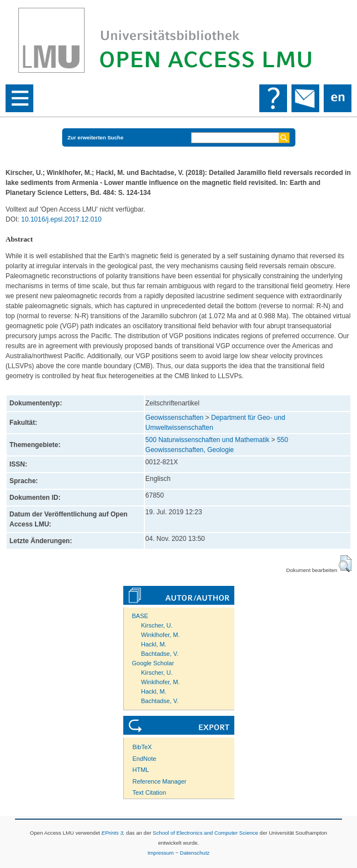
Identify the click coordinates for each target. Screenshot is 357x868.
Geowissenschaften (175, 418)
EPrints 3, (113, 833)
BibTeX (142, 747)
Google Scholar (153, 663)
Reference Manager (160, 781)
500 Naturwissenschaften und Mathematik (207, 440)
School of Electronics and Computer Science (205, 833)
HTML (141, 770)
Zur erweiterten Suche (96, 137)
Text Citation (150, 792)
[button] (345, 564)
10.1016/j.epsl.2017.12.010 (61, 219)
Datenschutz (195, 853)
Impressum (161, 853)
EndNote (145, 759)
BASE (140, 616)
